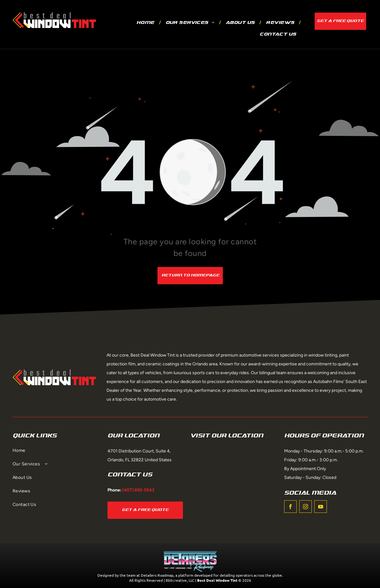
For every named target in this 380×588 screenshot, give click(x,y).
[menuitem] (146, 23)
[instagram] (306, 507)
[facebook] (290, 507)
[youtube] (321, 507)
